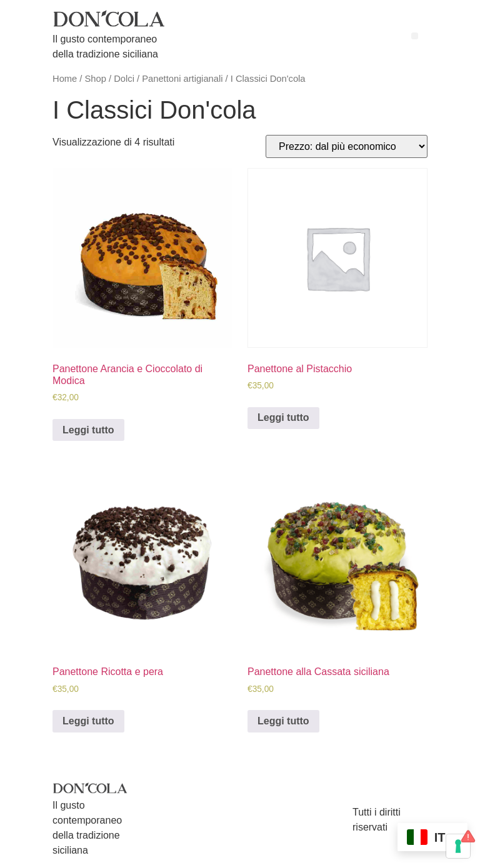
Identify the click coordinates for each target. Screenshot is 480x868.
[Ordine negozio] (347, 146)
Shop (96, 79)
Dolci (124, 79)
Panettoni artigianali (182, 79)
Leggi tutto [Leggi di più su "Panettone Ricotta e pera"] (88, 721)
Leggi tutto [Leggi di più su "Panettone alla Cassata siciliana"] (283, 721)
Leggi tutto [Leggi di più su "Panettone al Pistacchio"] (283, 417)
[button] (415, 36)
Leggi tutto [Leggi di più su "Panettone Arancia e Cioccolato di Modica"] (88, 430)
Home (65, 79)
